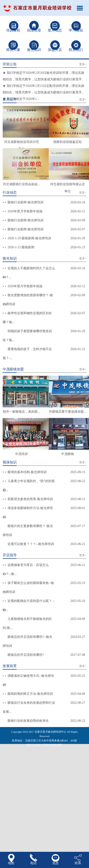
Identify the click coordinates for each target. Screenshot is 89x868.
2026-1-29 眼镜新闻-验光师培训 (29, 238)
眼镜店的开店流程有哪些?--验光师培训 (27, 641)
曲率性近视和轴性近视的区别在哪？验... (27, 318)
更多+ (83, 64)
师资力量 (13, 50)
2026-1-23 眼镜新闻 (21, 247)
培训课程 (13, 30)
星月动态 (55, 30)
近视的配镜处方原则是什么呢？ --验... (29, 605)
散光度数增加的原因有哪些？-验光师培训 (28, 300)
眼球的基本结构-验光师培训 (27, 472)
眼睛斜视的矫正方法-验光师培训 (30, 694)
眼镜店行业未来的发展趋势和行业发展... (29, 707)
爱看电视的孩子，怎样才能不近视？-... (27, 354)
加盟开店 (55, 50)
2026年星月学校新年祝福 (25, 211)
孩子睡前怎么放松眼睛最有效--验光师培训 (28, 587)
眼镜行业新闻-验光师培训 (26, 202)
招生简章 (34, 30)
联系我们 (76, 50)
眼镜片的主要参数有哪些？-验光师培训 (28, 530)
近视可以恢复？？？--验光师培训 (31, 544)
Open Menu (81, 8)
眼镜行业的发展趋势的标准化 (28, 721)
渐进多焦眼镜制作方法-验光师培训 (28, 513)
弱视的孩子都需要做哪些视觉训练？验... (27, 336)
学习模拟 (76, 30)
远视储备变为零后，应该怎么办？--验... (26, 569)
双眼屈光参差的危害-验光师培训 (30, 499)
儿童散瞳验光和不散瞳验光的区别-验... (27, 623)
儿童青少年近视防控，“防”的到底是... (29, 486)
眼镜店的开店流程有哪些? (26, 655)
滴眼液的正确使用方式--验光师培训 (28, 680)
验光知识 (34, 50)
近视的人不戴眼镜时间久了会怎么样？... (29, 273)
